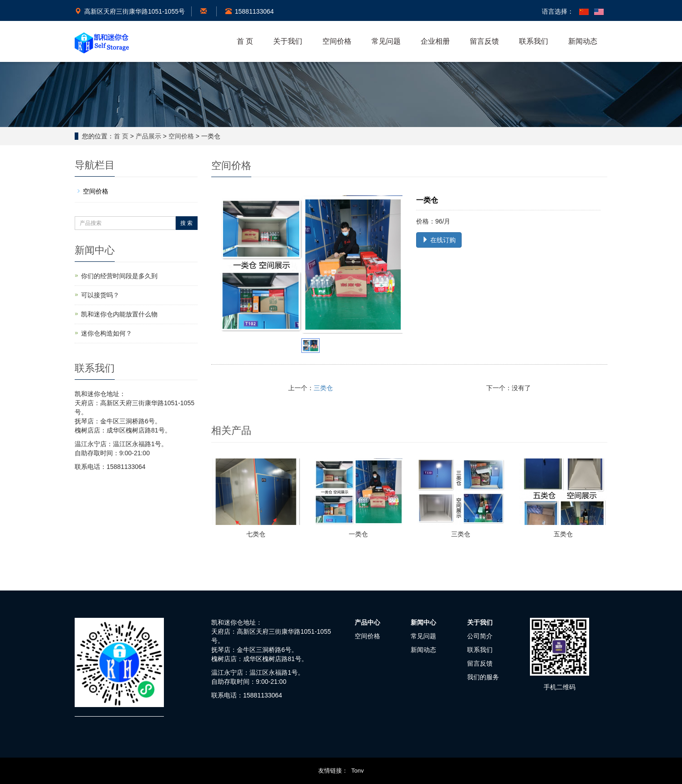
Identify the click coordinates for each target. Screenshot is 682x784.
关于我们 (288, 41)
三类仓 (323, 388)
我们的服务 (483, 677)
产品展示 (148, 136)
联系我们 (534, 41)
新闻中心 (423, 622)
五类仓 (563, 534)
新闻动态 (583, 41)
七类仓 (256, 534)
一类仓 (358, 534)
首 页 (245, 41)
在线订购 (439, 240)
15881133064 (250, 11)
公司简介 (480, 636)
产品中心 (367, 622)
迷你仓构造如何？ (107, 333)
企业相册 (435, 41)
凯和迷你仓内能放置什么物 (119, 314)
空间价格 (337, 41)
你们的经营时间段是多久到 (119, 276)
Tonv (358, 771)
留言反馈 (484, 41)
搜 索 (186, 223)
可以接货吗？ (100, 295)
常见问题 (386, 41)
